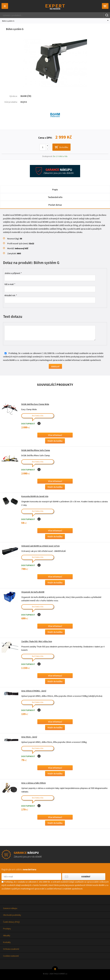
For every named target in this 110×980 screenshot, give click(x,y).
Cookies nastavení (11, 956)
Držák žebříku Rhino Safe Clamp (36, 450)
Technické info (55, 197)
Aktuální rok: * (11, 295)
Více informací (55, 435)
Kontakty (7, 942)
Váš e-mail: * (10, 284)
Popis (55, 190)
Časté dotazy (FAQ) (11, 922)
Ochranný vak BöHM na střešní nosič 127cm (40, 546)
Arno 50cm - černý (29, 737)
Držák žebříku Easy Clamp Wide (35, 404)
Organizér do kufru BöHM (33, 592)
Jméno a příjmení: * (13, 273)
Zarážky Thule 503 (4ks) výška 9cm (37, 641)
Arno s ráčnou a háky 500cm (34, 783)
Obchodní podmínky (12, 915)
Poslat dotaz (55, 205)
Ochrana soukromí (11, 949)
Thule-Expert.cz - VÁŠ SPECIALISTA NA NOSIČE (55, 7)
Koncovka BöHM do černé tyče (35, 496)
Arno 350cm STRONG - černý (34, 691)
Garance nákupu (10, 908)
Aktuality (7, 935)
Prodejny (7, 929)
